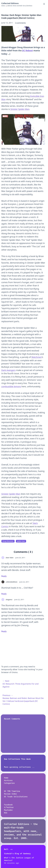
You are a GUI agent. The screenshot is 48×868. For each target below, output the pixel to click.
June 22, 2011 (24, 582)
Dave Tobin (10, 558)
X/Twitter (9, 807)
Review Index (11, 794)
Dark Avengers (9, 370)
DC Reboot (28, 51)
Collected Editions (10, 3)
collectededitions (12, 582)
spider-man (21, 541)
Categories (9, 783)
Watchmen (37, 357)
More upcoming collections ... (20, 767)
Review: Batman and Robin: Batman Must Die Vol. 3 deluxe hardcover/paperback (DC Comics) (23, 701)
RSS (6, 813)
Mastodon (8, 810)
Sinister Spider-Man (20, 109)
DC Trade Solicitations (16, 797)
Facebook (8, 805)
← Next (6, 681)
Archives (8, 780)
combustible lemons (11, 387)
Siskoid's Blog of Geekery (17, 853)
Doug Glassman (8, 541)
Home (6, 778)
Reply (4, 576)
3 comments (20, 23)
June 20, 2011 (20, 558)
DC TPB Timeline (12, 791)
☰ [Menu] (44, 4)
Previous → (8, 695)
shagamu (9, 599)
